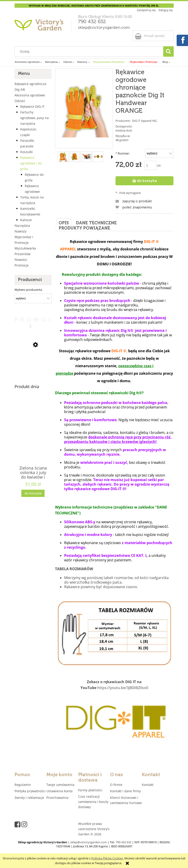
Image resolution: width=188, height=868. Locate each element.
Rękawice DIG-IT (32, 106)
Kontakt (148, 785)
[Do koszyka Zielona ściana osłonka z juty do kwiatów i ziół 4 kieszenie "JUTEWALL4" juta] (33, 493)
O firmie (116, 785)
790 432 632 (92, 22)
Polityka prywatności (30, 791)
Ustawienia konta (59, 791)
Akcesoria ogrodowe (30, 95)
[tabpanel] (114, 496)
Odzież (20, 101)
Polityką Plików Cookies (107, 858)
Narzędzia (22, 226)
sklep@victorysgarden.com (104, 28)
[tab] (64, 222)
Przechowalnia (57, 798)
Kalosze (26, 220)
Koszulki (26, 152)
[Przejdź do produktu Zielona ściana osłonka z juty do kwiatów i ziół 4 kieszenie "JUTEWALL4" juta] (33, 439)
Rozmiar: (123, 153)
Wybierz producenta (28, 290)
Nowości (21, 260)
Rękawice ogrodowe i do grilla (31, 163)
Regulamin (23, 785)
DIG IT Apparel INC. (145, 121)
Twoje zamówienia (60, 785)
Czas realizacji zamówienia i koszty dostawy (93, 802)
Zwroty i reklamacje (29, 798)
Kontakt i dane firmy (125, 791)
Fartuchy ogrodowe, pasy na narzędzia (34, 118)
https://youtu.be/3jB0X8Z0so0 (123, 688)
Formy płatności (90, 790)
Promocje (22, 265)
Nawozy (20, 231)
